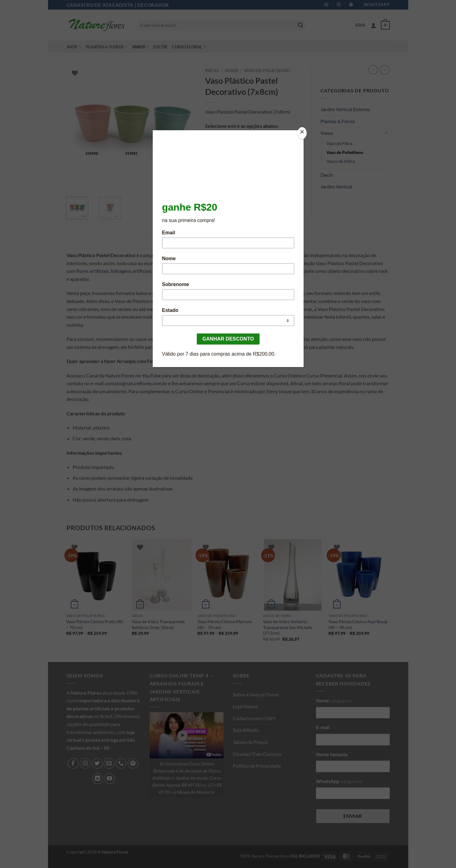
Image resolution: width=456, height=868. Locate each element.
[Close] (302, 133)
